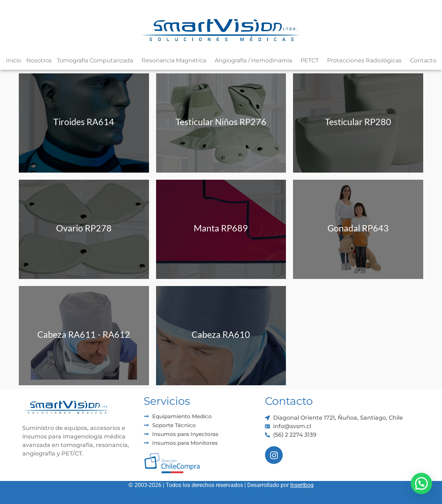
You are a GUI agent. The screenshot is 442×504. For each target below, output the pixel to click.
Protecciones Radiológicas (366, 61)
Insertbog (302, 485)
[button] (421, 483)
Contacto (423, 60)
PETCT (311, 61)
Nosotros (39, 60)
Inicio (14, 60)
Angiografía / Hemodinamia (255, 61)
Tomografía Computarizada (97, 61)
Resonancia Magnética (176, 61)
